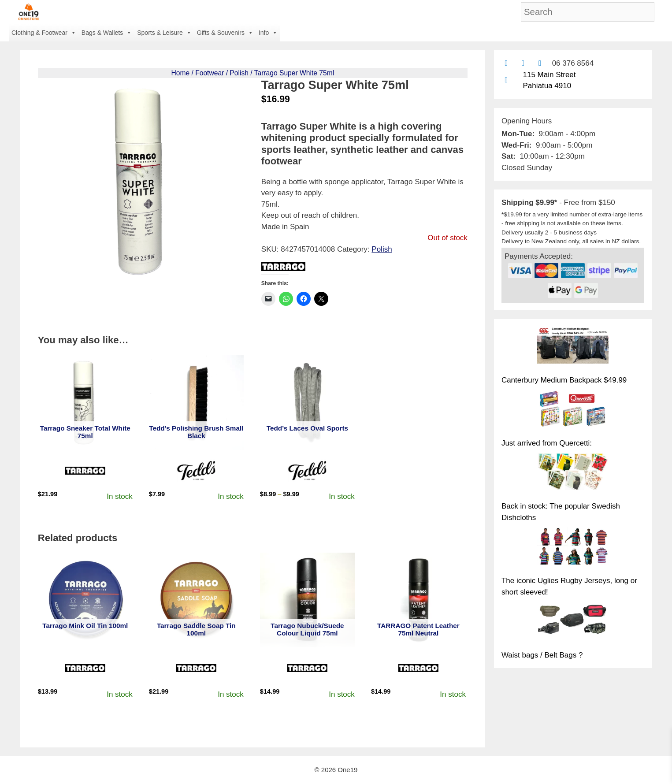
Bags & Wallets (107, 33)
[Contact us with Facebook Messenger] (540, 63)
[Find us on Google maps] (506, 80)
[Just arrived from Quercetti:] (573, 410)
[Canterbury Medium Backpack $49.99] (573, 347)
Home (180, 73)
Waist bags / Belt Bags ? (542, 655)
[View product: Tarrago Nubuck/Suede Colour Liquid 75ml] (307, 600)
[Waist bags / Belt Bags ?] (573, 622)
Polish (239, 73)
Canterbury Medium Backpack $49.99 (564, 380)
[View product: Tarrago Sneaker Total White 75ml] (85, 403)
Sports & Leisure (164, 33)
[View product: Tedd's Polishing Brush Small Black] (196, 403)
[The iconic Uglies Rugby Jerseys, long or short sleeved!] (573, 547)
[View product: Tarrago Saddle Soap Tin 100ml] (196, 600)
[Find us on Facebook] (523, 63)
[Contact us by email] (506, 63)
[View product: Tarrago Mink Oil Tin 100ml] (85, 600)
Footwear (210, 73)
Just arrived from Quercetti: (547, 443)
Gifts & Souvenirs (225, 33)
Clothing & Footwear (44, 33)
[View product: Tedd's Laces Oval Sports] (307, 403)
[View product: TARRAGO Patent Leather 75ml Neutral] (418, 600)
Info (268, 33)
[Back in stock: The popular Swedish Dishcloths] (573, 473)
